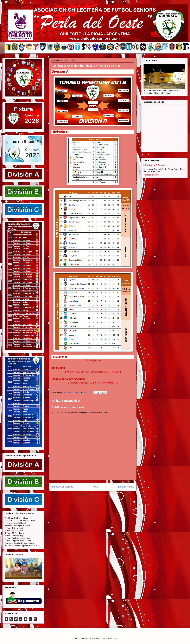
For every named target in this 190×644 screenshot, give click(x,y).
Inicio (96, 487)
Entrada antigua (126, 487)
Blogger (114, 638)
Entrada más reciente (62, 487)
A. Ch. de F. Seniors (156, 165)
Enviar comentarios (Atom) (99, 494)
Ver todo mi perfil (151, 175)
